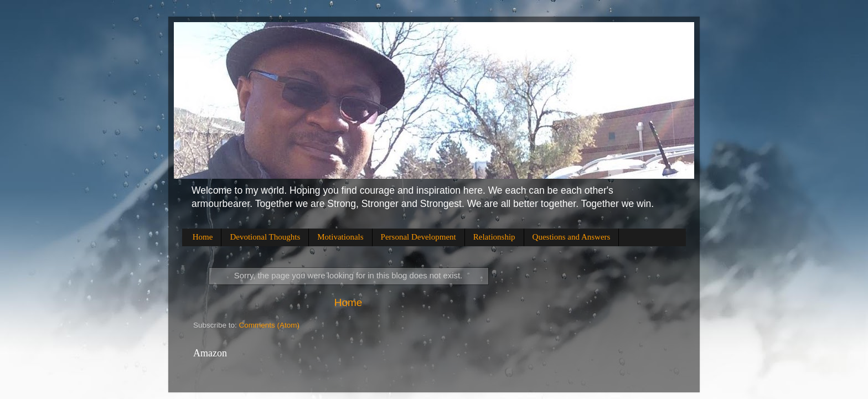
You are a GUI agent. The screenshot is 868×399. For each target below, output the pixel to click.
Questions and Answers (572, 237)
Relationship (494, 237)
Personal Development (418, 237)
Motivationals (340, 237)
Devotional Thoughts (265, 237)
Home (203, 237)
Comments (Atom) (270, 325)
